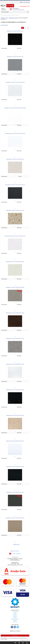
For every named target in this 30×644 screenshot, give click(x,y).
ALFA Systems (27, 640)
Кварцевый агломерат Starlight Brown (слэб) (15, 313)
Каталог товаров (15, 12)
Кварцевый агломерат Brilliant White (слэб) (15, 441)
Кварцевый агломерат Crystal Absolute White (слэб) (15, 108)
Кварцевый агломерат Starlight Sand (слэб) (15, 415)
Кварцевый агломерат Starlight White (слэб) (15, 364)
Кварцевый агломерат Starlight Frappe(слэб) (15, 287)
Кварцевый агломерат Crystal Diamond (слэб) (15, 82)
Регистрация (27, 2)
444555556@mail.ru (15, 560)
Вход (22, 2)
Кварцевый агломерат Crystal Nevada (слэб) (15, 262)
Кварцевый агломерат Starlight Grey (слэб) (15, 338)
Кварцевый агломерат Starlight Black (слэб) (15, 390)
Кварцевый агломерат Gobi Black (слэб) (15, 31)
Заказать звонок (15, 551)
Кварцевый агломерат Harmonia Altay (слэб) (15, 518)
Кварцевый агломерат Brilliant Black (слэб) (15, 467)
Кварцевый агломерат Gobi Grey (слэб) (15, 57)
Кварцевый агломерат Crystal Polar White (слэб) (15, 133)
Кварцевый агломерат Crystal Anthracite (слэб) (15, 185)
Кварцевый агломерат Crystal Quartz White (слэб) (15, 236)
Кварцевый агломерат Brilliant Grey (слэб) (15, 492)
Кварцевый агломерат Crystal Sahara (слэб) (15, 210)
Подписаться (15, 636)
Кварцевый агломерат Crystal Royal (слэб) (15, 159)
